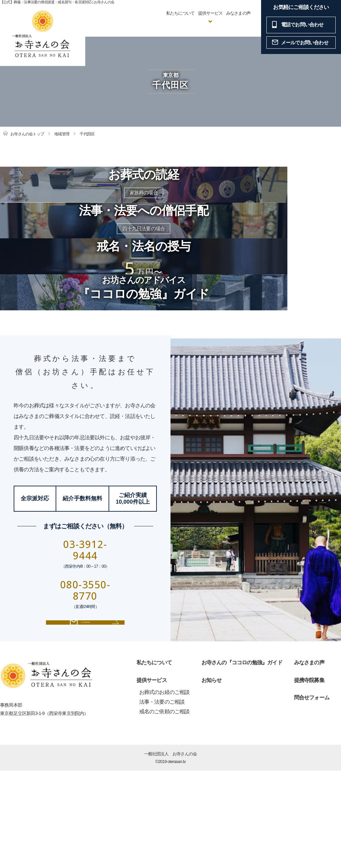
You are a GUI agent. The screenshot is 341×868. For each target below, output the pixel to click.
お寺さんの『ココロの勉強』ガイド (242, 760)
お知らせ (212, 777)
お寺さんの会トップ (27, 134)
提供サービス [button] (210, 13)
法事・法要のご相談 (162, 799)
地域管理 (62, 134)
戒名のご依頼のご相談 (165, 809)
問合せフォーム (312, 795)
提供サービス (152, 777)
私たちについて (180, 13)
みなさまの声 (238, 13)
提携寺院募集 (309, 777)
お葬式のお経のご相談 (165, 790)
